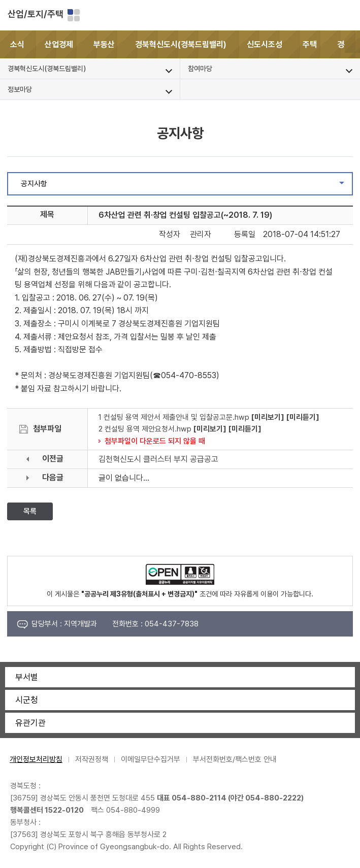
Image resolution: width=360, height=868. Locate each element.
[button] (352, 44)
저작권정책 (92, 759)
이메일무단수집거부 (151, 759)
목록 (30, 511)
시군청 (27, 700)
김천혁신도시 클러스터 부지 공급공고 (158, 459)
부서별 (27, 677)
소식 (17, 44)
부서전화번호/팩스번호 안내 (235, 759)
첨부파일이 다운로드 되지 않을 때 (155, 441)
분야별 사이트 (74, 15)
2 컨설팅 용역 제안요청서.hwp (145, 429)
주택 (310, 44)
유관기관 (30, 723)
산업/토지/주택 (36, 14)
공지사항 (186, 186)
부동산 (104, 44)
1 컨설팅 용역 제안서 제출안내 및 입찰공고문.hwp (174, 417)
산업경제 (59, 44)
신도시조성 (265, 44)
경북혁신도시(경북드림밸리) (181, 44)
